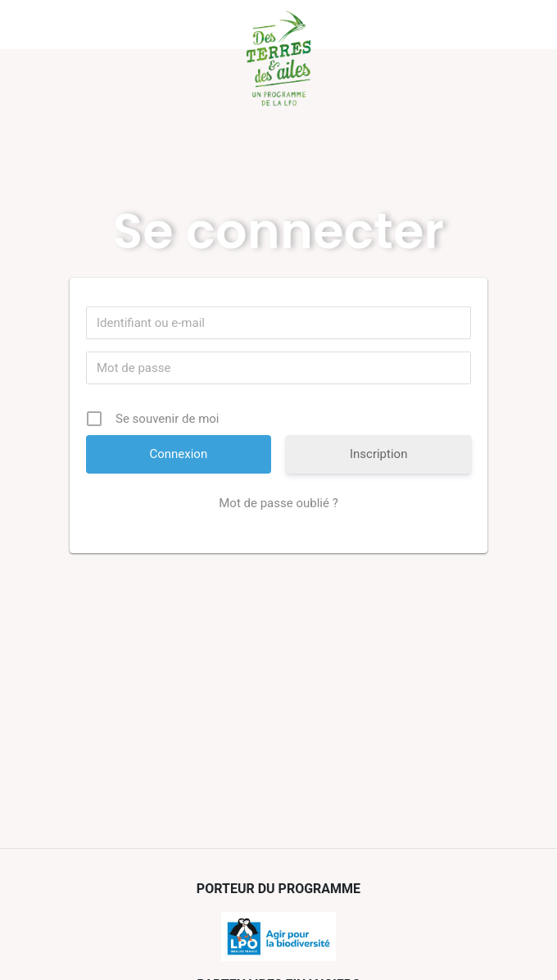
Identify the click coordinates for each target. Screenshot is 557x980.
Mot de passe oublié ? (278, 503)
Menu (94, 25)
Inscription (379, 454)
